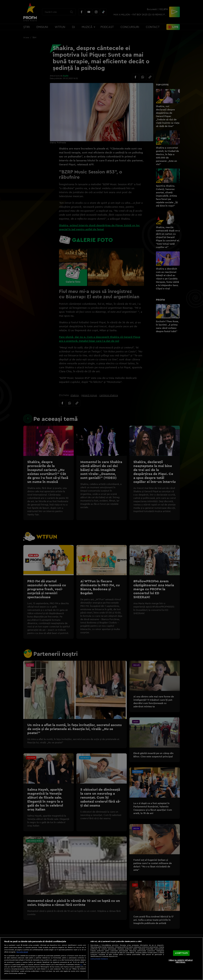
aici (81, 964)
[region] (101, 959)
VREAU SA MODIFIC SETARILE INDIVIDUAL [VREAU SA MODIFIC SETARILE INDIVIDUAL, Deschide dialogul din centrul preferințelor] (181, 961)
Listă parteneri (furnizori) (99, 959)
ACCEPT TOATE (181, 953)
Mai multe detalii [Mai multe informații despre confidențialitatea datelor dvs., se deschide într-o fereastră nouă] (22, 952)
